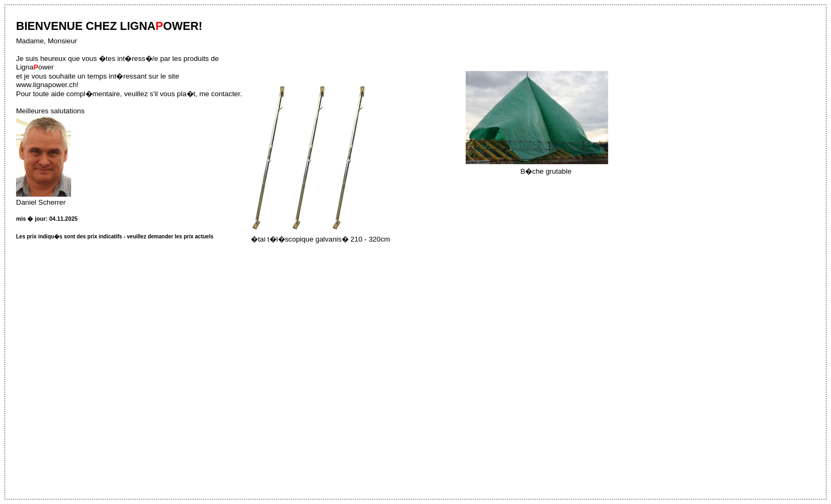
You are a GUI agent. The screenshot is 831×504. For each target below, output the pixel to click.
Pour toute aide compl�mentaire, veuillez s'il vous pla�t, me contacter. (129, 94)
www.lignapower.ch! (47, 85)
